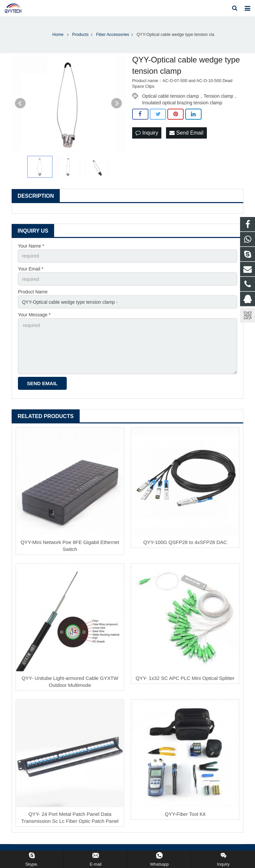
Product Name (33, 292)
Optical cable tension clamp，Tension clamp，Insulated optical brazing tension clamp (190, 96)
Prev (20, 103)
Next (117, 103)
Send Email (186, 133)
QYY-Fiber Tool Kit (185, 814)
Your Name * (31, 246)
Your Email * (31, 269)
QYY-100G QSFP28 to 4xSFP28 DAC (185, 542)
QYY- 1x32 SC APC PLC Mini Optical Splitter (185, 678)
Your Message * (34, 315)
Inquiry (147, 133)
